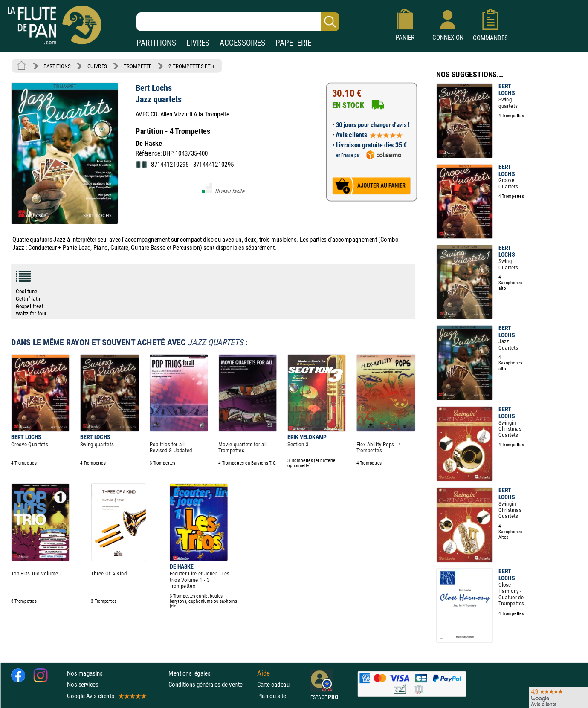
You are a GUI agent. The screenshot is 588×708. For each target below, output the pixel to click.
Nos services (83, 684)
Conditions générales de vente (211, 684)
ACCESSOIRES (242, 43)
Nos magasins (85, 673)
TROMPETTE (138, 66)
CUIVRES (97, 66)
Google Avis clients (106, 696)
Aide (264, 673)
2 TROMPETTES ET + (191, 66)
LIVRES (198, 43)
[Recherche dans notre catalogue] (238, 22)
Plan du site (272, 696)
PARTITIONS (156, 43)
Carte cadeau (273, 684)
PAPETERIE (293, 43)
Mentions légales (189, 673)
